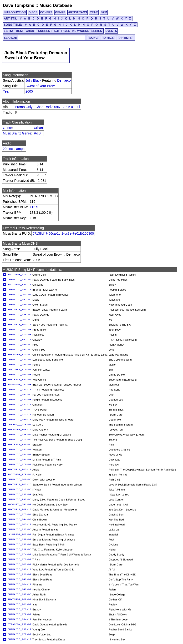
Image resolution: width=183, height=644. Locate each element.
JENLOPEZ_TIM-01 (19, 370)
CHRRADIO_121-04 (19, 280)
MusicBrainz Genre (17, 133)
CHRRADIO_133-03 (19, 495)
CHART (31, 31)
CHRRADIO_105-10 (19, 525)
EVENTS (111, 31)
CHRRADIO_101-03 (19, 330)
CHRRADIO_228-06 (19, 550)
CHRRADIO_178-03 (19, 614)
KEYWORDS (81, 31)
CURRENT (45, 31)
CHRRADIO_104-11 (19, 585)
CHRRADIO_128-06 (19, 315)
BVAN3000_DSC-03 (19, 385)
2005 (29, 91)
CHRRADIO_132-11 (19, 405)
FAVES (66, 31)
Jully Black (33, 80)
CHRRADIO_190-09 (19, 345)
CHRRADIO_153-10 (19, 290)
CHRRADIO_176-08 (19, 560)
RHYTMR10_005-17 (19, 325)
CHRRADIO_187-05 (19, 594)
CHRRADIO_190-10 (19, 420)
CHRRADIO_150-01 (19, 305)
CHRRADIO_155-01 (19, 450)
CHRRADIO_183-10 (19, 570)
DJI (57, 31)
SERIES (97, 31)
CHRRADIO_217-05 (19, 490)
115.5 (34, 207)
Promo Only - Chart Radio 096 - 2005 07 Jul (48, 107)
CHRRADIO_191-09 (19, 350)
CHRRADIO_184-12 (19, 619)
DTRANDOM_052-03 (19, 624)
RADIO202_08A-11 (19, 285)
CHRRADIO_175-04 (19, 515)
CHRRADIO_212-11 (19, 415)
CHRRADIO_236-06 (19, 410)
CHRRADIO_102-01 (19, 565)
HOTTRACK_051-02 (19, 380)
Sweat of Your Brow (40, 86)
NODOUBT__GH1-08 (19, 505)
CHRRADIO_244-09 (19, 520)
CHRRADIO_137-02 (19, 360)
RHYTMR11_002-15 (19, 485)
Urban (38, 128)
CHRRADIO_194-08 (19, 460)
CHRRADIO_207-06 (19, 320)
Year (6, 91)
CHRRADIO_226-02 (19, 575)
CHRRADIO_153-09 (19, 545)
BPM (104, 12)
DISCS (33, 12)
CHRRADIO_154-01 (19, 455)
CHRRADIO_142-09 (19, 300)
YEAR (94, 12)
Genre (8, 128)
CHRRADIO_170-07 (19, 465)
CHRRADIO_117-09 (19, 440)
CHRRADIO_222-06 (19, 530)
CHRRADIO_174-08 (19, 555)
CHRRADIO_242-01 (19, 580)
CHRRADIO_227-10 (19, 390)
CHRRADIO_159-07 (19, 540)
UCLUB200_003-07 (19, 535)
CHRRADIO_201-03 (19, 604)
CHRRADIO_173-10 (19, 609)
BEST (20, 31)
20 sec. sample (14, 149)
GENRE (60, 12)
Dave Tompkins (19, 5)
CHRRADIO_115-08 (19, 335)
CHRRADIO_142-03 (19, 590)
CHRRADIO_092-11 (19, 340)
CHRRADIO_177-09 (19, 634)
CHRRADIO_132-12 (19, 629)
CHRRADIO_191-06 (19, 395)
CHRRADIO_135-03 (19, 400)
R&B (37, 133)
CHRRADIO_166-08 (19, 375)
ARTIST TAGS (78, 12)
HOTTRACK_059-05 (19, 445)
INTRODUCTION (15, 12)
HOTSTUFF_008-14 (19, 430)
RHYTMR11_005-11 (19, 470)
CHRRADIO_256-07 (19, 365)
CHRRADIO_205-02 (19, 295)
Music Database (56, 5)
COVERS (46, 12)
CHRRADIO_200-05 (19, 480)
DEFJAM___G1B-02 (19, 425)
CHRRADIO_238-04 (19, 435)
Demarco (64, 80)
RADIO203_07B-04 (19, 475)
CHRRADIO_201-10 (19, 639)
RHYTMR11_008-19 (19, 510)
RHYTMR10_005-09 (19, 310)
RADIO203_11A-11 (19, 275)
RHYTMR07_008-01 (19, 599)
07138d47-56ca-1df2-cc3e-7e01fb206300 (63, 233)
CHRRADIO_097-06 (19, 500)
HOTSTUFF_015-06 (19, 355)
